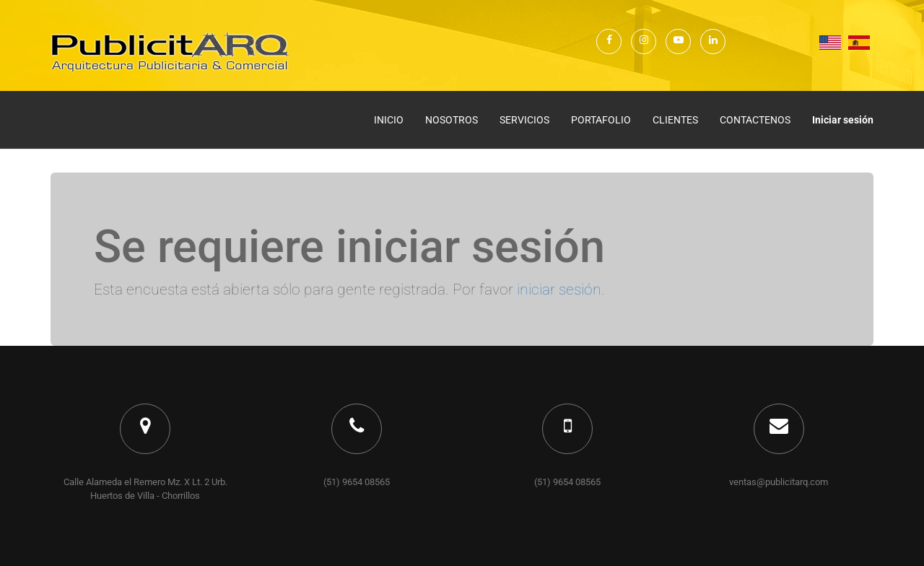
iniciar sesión (559, 289)
